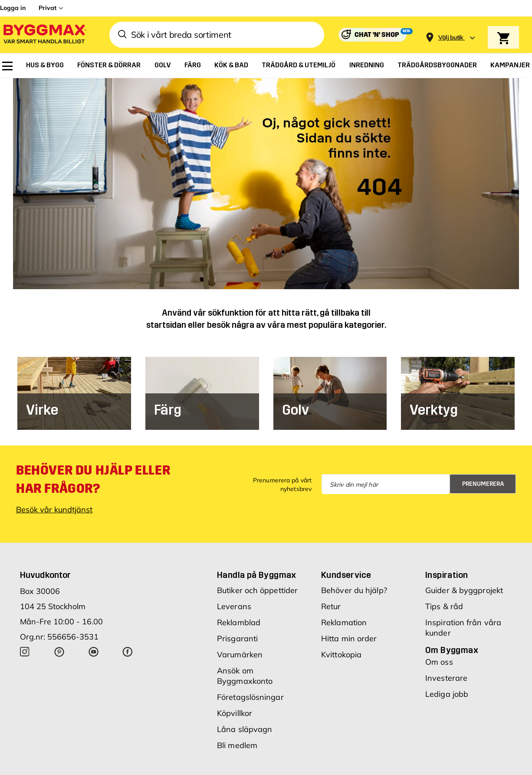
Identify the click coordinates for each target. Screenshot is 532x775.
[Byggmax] (44, 35)
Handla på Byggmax (257, 575)
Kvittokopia (341, 655)
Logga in (13, 8)
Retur (331, 606)
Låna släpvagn (245, 729)
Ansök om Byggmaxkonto (245, 676)
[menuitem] (7, 66)
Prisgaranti (237, 638)
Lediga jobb (447, 694)
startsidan (166, 325)
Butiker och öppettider (257, 590)
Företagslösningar (250, 697)
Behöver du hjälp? (354, 590)
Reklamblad (239, 622)
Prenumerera (483, 484)
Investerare (446, 678)
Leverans (234, 606)
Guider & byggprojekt (464, 590)
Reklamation (344, 622)
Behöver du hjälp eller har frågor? (93, 479)
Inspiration (447, 575)
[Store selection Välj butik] (451, 38)
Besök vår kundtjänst (54, 510)
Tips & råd (444, 606)
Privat (48, 8)
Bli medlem (237, 745)
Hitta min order (349, 638)
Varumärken (240, 655)
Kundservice (346, 575)
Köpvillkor (235, 713)
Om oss (439, 662)
